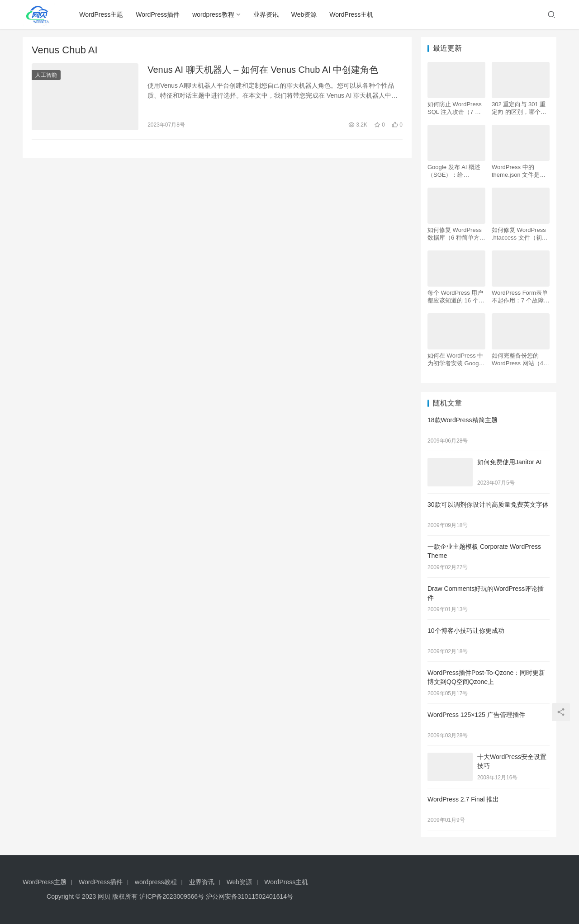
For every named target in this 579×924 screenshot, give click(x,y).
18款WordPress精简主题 (463, 420)
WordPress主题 (102, 14)
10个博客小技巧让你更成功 (466, 631)
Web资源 (304, 14)
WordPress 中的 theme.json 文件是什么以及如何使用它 (519, 171)
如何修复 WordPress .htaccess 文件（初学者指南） (520, 234)
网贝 (104, 896)
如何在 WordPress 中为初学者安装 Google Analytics (456, 360)
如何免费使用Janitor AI (509, 462)
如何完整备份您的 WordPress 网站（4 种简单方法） (517, 360)
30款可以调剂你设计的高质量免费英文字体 (488, 504)
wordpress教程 (214, 14)
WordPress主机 (352, 14)
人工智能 (46, 75)
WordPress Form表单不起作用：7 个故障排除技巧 (521, 297)
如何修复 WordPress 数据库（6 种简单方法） (455, 234)
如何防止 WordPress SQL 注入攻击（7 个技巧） (455, 108)
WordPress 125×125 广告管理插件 (476, 715)
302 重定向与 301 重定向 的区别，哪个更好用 (519, 108)
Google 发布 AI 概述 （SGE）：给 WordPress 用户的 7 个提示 (454, 171)
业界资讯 (266, 14)
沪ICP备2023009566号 (173, 896)
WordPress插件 (158, 14)
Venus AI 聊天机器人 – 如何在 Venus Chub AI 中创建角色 (263, 70)
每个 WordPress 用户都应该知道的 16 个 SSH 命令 (455, 297)
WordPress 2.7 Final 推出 (463, 799)
